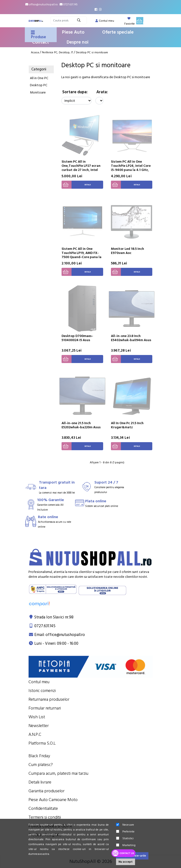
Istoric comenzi (42, 691)
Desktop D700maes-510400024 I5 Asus (77, 338)
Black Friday (39, 756)
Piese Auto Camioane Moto (53, 800)
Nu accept (126, 862)
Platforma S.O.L (42, 743)
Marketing (126, 845)
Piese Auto (73, 32)
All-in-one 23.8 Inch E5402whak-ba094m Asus (131, 338)
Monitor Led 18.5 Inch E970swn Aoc (127, 251)
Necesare (125, 825)
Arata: (102, 92)
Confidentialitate (43, 808)
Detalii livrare (40, 782)
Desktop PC (39, 85)
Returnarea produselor (49, 699)
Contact (41, 42)
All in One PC (39, 78)
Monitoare (38, 93)
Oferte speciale (118, 32)
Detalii (76, 185)
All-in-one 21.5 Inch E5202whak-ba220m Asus (81, 425)
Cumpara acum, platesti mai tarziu (58, 773)
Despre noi (78, 42)
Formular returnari (45, 708)
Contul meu (39, 682)
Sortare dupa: (75, 92)
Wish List (37, 717)
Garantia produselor (46, 791)
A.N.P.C (35, 734)
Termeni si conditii (45, 817)
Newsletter (39, 726)
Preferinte (125, 832)
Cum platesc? (41, 765)
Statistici (125, 838)
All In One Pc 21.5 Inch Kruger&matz (127, 425)
